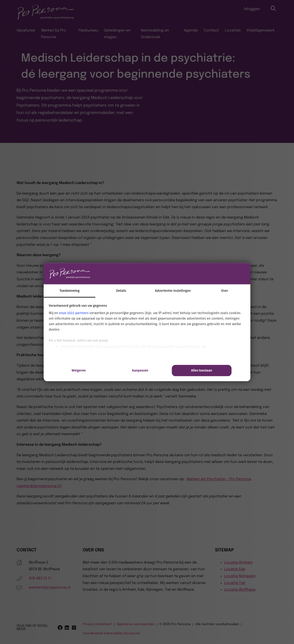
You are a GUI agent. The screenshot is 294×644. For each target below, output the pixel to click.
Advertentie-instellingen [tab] (173, 291)
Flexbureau (88, 30)
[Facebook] (60, 628)
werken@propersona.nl (50, 588)
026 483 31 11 (40, 578)
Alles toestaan (202, 370)
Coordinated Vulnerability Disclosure (111, 633)
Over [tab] (225, 291)
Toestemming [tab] (70, 291)
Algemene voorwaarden (136, 624)
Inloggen (252, 9)
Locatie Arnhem (238, 563)
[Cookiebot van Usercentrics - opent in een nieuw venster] (211, 273)
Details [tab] (121, 291)
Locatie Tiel (235, 583)
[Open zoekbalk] (273, 9)
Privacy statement (97, 624)
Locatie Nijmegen (240, 576)
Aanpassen (140, 370)
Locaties (233, 30)
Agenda (191, 30)
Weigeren (79, 370)
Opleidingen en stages (117, 34)
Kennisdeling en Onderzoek (155, 34)
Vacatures (26, 30)
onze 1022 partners (74, 313)
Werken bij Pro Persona (54, 34)
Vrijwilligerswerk (260, 30)
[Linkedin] (67, 628)
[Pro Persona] (45, 19)
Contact (211, 30)
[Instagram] (74, 628)
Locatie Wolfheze (240, 590)
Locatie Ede (235, 569)
